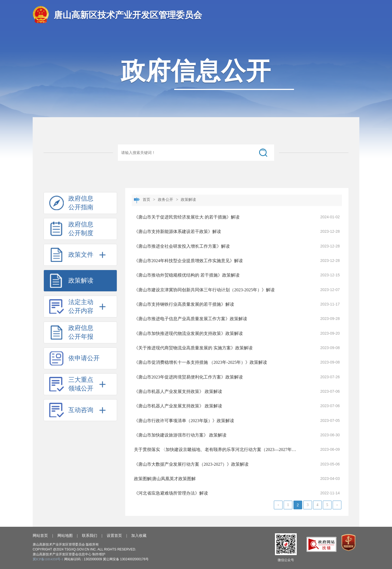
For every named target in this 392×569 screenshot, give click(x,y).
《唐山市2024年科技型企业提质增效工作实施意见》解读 (188, 261)
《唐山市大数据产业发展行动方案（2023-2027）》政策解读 (191, 464)
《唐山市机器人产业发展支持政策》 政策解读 (178, 391)
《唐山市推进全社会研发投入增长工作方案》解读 (182, 246)
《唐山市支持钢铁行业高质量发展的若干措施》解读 (184, 304)
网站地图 (65, 536)
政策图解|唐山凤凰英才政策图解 (165, 479)
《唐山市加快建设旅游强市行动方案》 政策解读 (180, 435)
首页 (146, 200)
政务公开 (166, 200)
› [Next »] (337, 505)
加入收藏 (139, 536)
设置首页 (114, 536)
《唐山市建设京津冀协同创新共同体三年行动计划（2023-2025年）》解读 (204, 290)
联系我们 (90, 536)
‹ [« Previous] (278, 505)
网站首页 (40, 536)
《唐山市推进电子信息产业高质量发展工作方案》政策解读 (191, 319)
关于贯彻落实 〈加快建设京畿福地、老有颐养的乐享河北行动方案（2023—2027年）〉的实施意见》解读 (216, 450)
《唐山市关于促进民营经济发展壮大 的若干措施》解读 (187, 217)
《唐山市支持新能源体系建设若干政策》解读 (177, 231)
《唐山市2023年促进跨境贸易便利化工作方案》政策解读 (188, 377)
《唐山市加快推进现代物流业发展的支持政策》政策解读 (188, 333)
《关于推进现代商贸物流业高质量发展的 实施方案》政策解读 (193, 348)
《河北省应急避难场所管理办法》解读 (171, 493)
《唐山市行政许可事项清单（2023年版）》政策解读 (184, 421)
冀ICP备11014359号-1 (48, 559)
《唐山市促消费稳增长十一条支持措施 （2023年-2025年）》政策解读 (200, 362)
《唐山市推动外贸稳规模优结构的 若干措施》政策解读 (187, 275)
